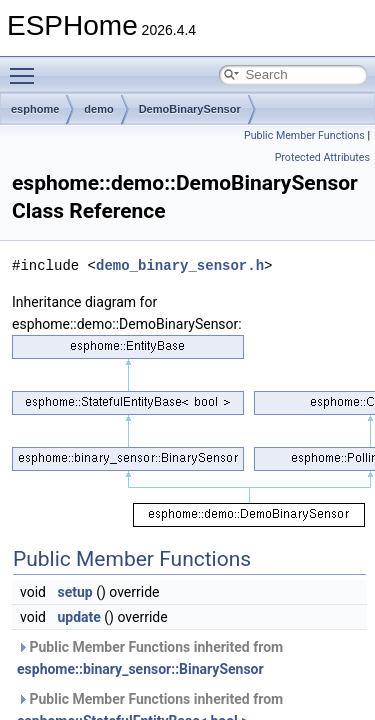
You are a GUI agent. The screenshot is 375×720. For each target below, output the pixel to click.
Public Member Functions (304, 135)
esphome (35, 109)
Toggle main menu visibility (27, 67)
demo (98, 109)
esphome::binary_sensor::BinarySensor (140, 669)
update (78, 617)
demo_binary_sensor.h (180, 265)
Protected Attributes (322, 157)
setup (74, 592)
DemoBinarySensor (190, 109)
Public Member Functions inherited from (150, 658)
